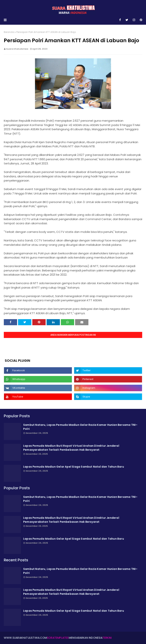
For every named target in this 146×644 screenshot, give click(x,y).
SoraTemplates (58, 638)
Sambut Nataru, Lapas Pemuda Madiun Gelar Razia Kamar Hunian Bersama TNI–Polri (80, 427)
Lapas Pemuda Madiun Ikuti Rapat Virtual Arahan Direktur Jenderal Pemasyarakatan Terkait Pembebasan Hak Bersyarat (71, 448)
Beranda (9, 32)
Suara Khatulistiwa (17, 49)
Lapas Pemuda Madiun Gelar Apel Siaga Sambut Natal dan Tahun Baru (74, 467)
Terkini (107, 638)
